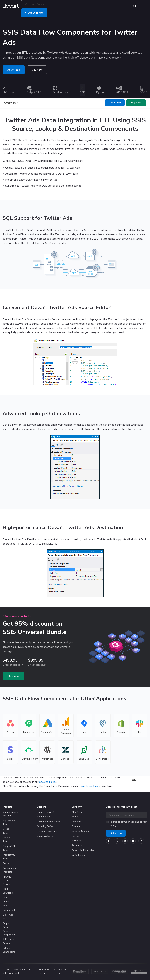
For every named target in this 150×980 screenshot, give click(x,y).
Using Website (45, 836)
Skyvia (6, 863)
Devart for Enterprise (83, 850)
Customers (77, 836)
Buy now (37, 70)
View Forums (44, 817)
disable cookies (89, 786)
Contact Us (78, 826)
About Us (77, 812)
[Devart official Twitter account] (117, 841)
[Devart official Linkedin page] (125, 841)
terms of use (128, 822)
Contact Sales (35, 4)
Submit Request (46, 812)
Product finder (34, 13)
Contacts (76, 821)
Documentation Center (49, 821)
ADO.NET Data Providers (8, 880)
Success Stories (80, 831)
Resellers (77, 845)
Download (14, 70)
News (75, 817)
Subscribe (116, 833)
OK (134, 780)
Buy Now (136, 103)
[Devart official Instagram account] (141, 841)
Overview (12, 103)
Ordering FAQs (45, 826)
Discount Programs (47, 831)
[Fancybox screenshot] (75, 361)
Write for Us (78, 855)
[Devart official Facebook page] (109, 841)
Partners (76, 841)
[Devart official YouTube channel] (133, 841)
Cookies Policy (48, 782)
